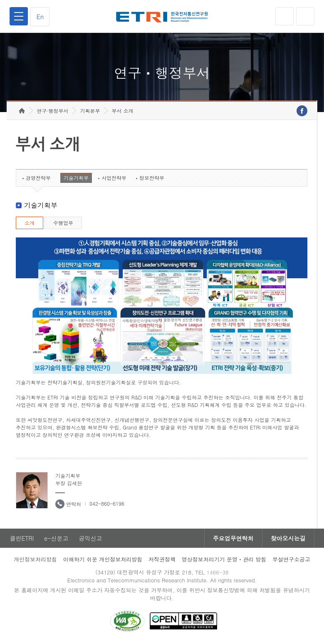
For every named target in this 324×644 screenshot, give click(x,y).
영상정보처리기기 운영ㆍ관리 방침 (224, 559)
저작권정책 (162, 559)
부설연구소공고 (291, 559)
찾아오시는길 (288, 538)
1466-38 (217, 572)
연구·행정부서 (52, 111)
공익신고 (90, 538)
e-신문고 (56, 538)
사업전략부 (114, 178)
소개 (30, 223)
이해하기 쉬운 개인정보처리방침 (103, 559)
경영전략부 (38, 178)
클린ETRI (22, 538)
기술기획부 (76, 178)
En (40, 16)
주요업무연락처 (233, 538)
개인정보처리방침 (35, 559)
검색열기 (305, 16)
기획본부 (90, 111)
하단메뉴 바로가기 (0, 0)
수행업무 (63, 223)
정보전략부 (152, 178)
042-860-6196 (107, 503)
